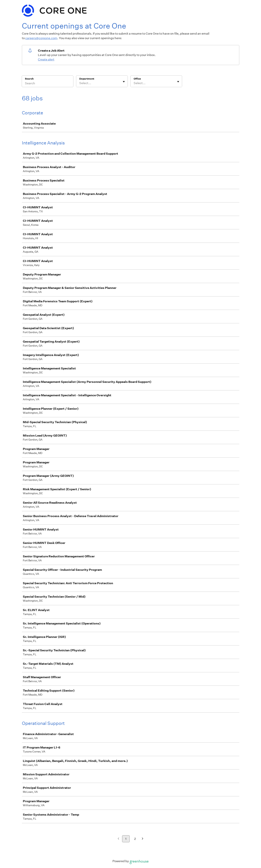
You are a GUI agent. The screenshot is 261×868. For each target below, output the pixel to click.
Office (137, 79)
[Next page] (143, 839)
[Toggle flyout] (124, 82)
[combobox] (80, 83)
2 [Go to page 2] (135, 839)
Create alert (46, 59)
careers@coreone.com (41, 38)
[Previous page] (118, 839)
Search (29, 79)
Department (87, 79)
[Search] (48, 84)
